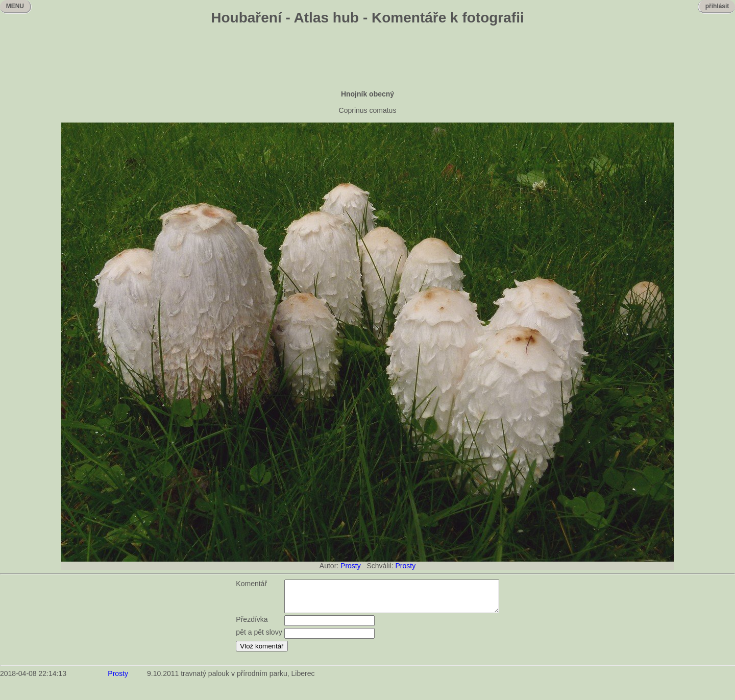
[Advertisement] (367, 59)
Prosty (351, 566)
